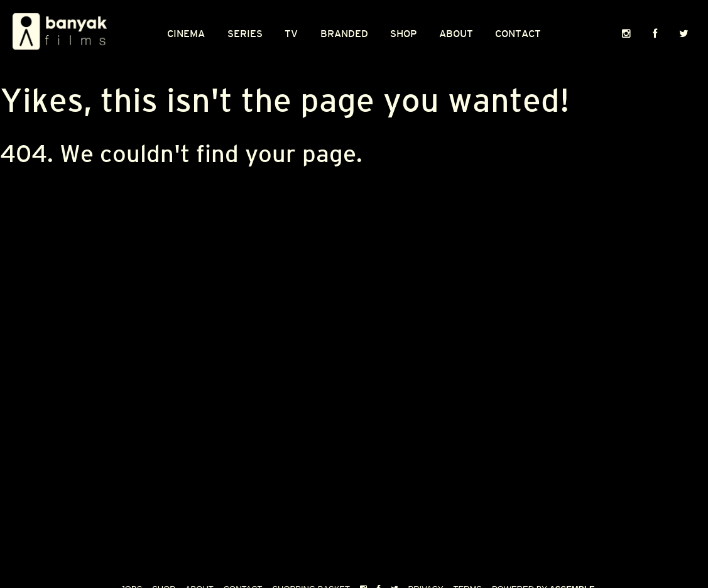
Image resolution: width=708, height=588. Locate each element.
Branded (344, 34)
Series (245, 34)
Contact (518, 34)
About (456, 34)
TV (291, 34)
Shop (403, 34)
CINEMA (186, 34)
